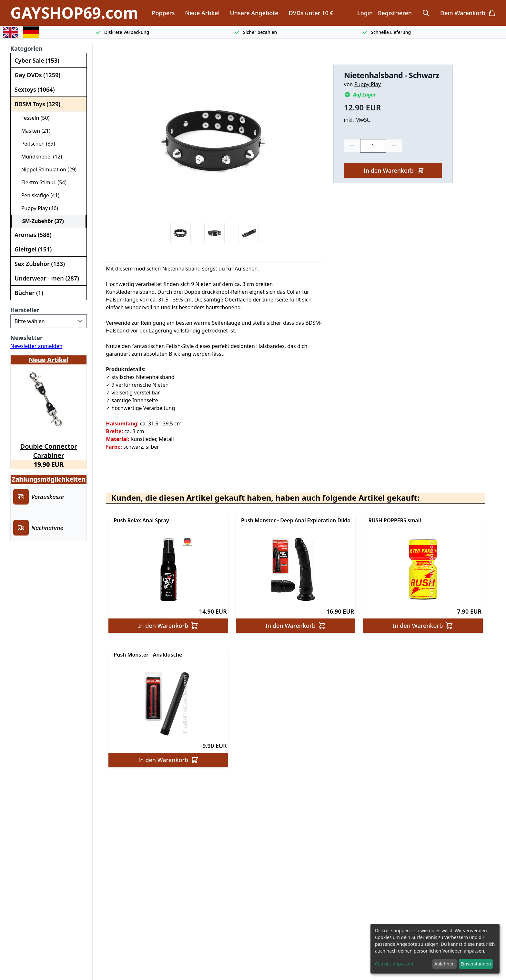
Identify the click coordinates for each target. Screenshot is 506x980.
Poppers (163, 13)
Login (365, 13)
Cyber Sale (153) (37, 60)
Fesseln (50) (33, 118)
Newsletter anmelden (36, 346)
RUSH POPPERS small (395, 520)
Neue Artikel (202, 13)
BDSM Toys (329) (37, 104)
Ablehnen (445, 964)
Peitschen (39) (35, 144)
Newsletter (26, 338)
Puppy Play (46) (37, 208)
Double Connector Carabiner (49, 450)
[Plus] (394, 146)
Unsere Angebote (254, 13)
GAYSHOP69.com (74, 13)
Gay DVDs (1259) (37, 75)
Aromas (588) (33, 235)
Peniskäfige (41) (38, 195)
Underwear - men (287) (47, 278)
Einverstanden (476, 964)
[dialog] (435, 949)
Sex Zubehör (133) (40, 264)
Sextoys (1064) (35, 89)
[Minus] (352, 146)
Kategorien (26, 48)
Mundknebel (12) (39, 157)
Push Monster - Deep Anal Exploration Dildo (296, 520)
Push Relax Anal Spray (141, 520)
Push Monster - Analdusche (148, 655)
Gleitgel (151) (33, 249)
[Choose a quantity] (373, 146)
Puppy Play (368, 84)
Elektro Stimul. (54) (41, 182)
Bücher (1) (29, 293)
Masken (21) (33, 131)
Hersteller (25, 310)
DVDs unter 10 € (311, 13)
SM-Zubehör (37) (40, 221)
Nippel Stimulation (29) (46, 169)
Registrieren (395, 13)
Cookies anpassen (394, 964)
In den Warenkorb (394, 170)
